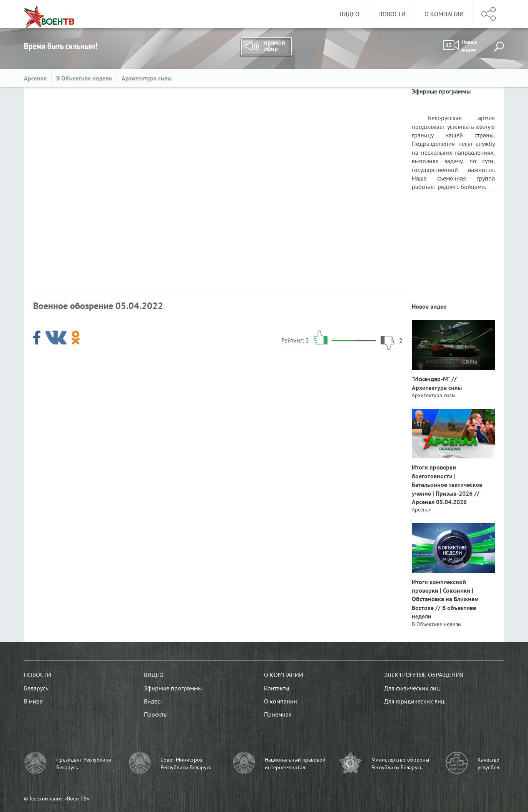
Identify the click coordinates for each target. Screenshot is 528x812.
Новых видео (460, 46)
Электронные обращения (424, 675)
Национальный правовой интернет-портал (295, 764)
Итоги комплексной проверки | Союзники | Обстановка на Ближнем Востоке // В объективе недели (445, 599)
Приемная (278, 714)
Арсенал (35, 78)
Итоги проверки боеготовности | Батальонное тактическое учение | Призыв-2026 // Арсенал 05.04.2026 (447, 485)
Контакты (277, 688)
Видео (350, 14)
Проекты (156, 714)
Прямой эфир (266, 47)
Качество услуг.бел (489, 764)
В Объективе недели (84, 78)
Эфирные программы (173, 688)
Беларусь (36, 688)
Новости (392, 14)
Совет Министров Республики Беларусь (186, 764)
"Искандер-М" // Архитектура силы (437, 383)
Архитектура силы (147, 78)
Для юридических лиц (414, 701)
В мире (33, 701)
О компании (444, 14)
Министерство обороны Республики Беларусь (400, 764)
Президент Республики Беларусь (84, 764)
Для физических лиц (412, 688)
